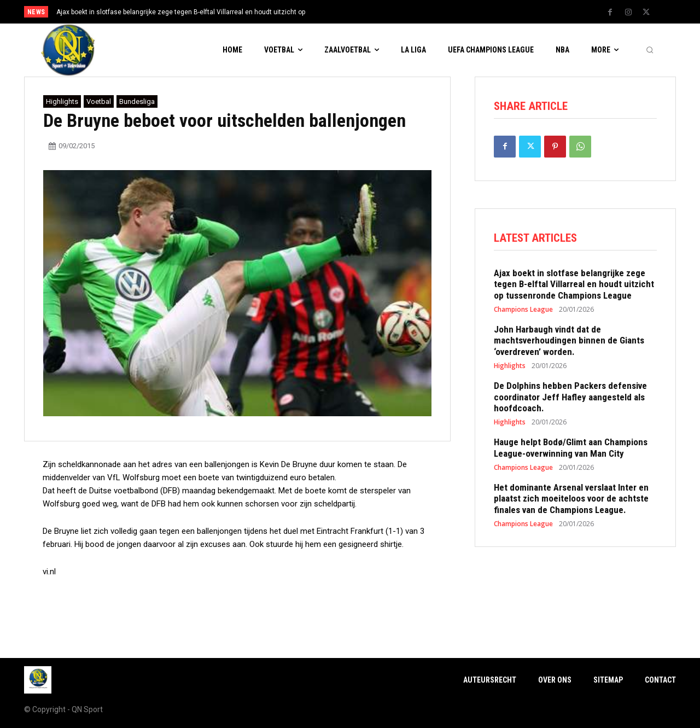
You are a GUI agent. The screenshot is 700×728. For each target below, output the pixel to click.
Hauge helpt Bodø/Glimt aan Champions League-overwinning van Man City (571, 447)
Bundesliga (137, 101)
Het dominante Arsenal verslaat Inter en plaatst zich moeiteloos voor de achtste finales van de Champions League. (571, 499)
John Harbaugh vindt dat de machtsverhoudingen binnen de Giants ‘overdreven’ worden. (569, 340)
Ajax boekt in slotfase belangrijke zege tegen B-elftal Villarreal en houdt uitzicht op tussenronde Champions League (574, 284)
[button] (650, 50)
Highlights (62, 101)
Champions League (523, 310)
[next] (386, 12)
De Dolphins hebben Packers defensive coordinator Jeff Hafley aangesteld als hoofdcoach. (570, 397)
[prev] (369, 12)
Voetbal (99, 101)
